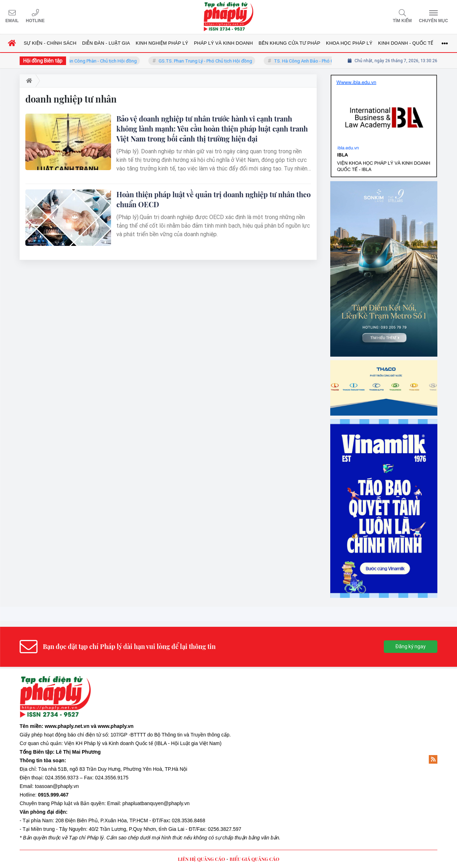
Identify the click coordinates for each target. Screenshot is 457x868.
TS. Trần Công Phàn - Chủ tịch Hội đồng (105, 61)
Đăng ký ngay (410, 646)
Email (12, 21)
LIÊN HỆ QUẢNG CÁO (201, 859)
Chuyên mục (433, 21)
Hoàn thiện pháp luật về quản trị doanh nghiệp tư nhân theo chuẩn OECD (214, 199)
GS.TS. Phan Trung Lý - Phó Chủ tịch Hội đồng (214, 61)
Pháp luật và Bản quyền (78, 803)
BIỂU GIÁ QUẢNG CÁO (254, 859)
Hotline (35, 21)
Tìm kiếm (402, 21)
